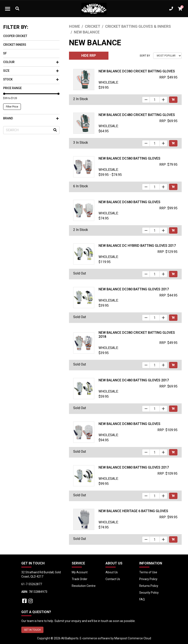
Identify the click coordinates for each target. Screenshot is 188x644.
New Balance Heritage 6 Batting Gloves (133, 511)
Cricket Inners (15, 45)
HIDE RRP (89, 56)
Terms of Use (148, 572)
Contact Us (113, 579)
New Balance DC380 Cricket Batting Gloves (137, 71)
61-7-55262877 (32, 584)
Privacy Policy (148, 579)
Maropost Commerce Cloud (133, 638)
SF (5, 53)
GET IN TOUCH (32, 630)
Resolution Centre (84, 586)
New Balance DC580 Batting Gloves (129, 158)
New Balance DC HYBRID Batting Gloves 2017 (137, 246)
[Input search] (31, 130)
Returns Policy (149, 586)
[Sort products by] (167, 56)
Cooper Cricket (15, 36)
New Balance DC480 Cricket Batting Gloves (137, 115)
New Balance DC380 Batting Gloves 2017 (134, 289)
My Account (80, 572)
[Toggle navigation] (8, 9)
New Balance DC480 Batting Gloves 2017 (134, 380)
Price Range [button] (12, 88)
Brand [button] (31, 118)
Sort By (145, 56)
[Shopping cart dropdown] (180, 9)
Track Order (80, 579)
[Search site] (55, 130)
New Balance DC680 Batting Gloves (129, 202)
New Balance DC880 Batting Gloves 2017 (134, 467)
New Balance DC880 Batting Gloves (129, 424)
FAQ (142, 599)
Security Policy (149, 593)
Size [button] (31, 71)
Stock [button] (31, 79)
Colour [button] (31, 62)
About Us (112, 572)
